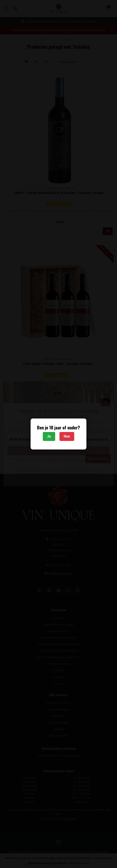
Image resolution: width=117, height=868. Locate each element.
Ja (49, 436)
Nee (67, 436)
